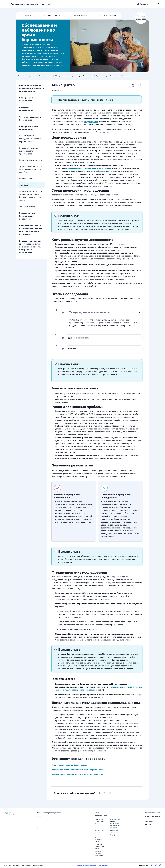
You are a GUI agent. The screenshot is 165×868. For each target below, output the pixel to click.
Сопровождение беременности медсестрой (27, 216)
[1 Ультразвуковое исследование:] (104, 312)
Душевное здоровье (40, 828)
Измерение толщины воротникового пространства (29, 151)
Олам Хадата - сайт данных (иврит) (115, 833)
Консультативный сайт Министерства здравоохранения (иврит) (115, 824)
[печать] (133, 85)
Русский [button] (144, 4)
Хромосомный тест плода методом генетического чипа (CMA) (31, 169)
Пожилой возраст (39, 818)
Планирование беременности (26, 99)
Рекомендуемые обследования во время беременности (30, 139)
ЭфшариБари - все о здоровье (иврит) (99, 846)
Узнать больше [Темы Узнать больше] (106, 16)
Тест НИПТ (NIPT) (27, 206)
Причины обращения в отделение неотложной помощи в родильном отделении (31, 230)
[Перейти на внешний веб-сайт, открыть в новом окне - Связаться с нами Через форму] (150, 825)
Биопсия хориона (27, 179)
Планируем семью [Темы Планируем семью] (52, 16)
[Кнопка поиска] (62, 4)
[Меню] (158, 4)
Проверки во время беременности (28, 128)
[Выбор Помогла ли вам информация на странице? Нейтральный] (104, 793)
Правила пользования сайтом (86, 865)
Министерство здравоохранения (99, 821)
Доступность (103, 865)
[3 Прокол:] (104, 349)
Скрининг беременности (30, 160)
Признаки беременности (26, 109)
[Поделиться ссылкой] (139, 85)
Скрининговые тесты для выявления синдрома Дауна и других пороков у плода (31, 196)
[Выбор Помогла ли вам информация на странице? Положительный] (99, 793)
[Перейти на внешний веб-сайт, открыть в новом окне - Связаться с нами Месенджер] (146, 825)
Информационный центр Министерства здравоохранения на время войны (99, 836)
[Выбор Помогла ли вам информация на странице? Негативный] (109, 793)
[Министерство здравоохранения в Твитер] (160, 865)
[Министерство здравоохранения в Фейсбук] (151, 865)
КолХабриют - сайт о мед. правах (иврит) (99, 853)
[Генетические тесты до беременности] (89, 168)
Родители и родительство (40, 4)
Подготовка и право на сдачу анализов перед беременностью (30, 88)
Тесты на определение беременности (30, 118)
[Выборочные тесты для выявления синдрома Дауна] (91, 122)
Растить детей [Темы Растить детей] (80, 16)
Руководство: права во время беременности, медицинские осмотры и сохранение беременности (30, 247)
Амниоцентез (25, 185)
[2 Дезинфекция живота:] (104, 338)
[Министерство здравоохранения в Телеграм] (156, 865)
